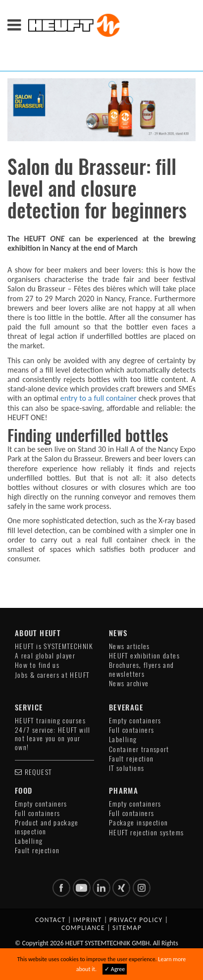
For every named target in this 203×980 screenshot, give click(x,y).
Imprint (88, 920)
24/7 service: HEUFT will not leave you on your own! (53, 739)
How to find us (37, 665)
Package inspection (138, 823)
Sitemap (127, 928)
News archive (129, 683)
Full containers (131, 730)
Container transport (139, 749)
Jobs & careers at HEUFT (52, 675)
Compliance (83, 928)
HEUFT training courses (50, 721)
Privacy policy (136, 920)
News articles (129, 646)
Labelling (123, 739)
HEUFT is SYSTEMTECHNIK (54, 646)
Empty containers (135, 721)
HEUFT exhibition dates (144, 656)
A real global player (45, 656)
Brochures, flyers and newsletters (142, 669)
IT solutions (127, 768)
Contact (51, 920)
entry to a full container (99, 398)
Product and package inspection (47, 827)
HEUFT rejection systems (146, 833)
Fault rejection (131, 759)
